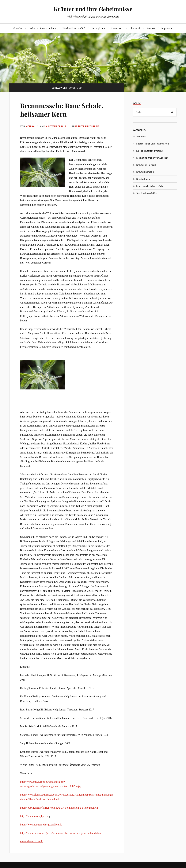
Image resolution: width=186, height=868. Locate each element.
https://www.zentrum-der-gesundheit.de (41, 825)
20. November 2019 (55, 126)
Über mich (135, 28)
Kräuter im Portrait (87, 126)
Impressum (167, 28)
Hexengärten (98, 28)
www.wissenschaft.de (32, 841)
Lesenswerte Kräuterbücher (151, 186)
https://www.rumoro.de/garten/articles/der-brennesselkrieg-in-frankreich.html (61, 833)
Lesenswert (117, 28)
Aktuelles (18, 28)
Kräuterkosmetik (145, 172)
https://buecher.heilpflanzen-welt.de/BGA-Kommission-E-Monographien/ (59, 808)
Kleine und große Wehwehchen (152, 158)
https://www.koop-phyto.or (35, 816)
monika (30, 126)
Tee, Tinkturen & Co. (146, 193)
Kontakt (151, 28)
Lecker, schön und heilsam (42, 28)
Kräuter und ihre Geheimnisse (93, 9)
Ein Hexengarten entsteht (149, 151)
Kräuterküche (143, 179)
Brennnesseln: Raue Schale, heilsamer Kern (62, 110)
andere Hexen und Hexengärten (153, 144)
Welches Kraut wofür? (74, 28)
